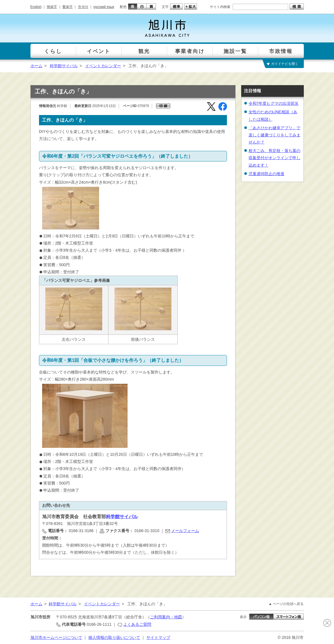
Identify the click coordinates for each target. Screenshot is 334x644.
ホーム (36, 66)
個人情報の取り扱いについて (114, 637)
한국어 (83, 7)
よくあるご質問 (137, 624)
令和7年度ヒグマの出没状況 (274, 103)
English (36, 7)
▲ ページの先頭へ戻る (286, 604)
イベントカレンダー (103, 66)
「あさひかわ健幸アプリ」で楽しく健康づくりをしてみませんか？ (274, 135)
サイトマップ (158, 637)
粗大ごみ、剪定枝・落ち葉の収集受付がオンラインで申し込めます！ (274, 158)
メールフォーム (185, 531)
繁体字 (67, 7)
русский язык (104, 7)
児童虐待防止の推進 (267, 174)
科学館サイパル (64, 66)
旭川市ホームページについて (56, 637)
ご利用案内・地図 (166, 617)
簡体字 (52, 7)
